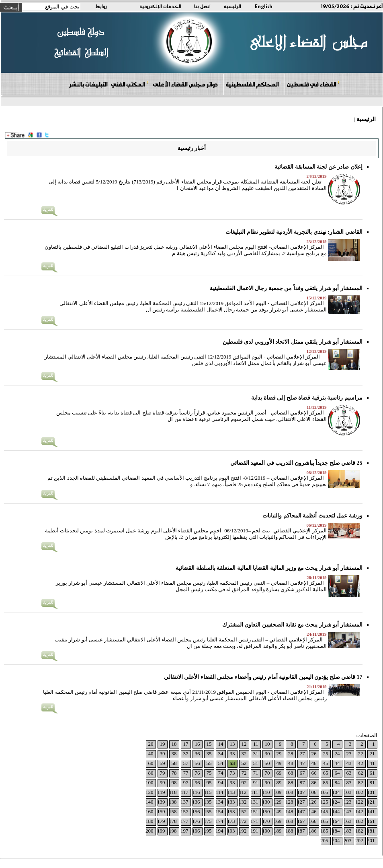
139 (161, 802)
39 (163, 754)
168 (289, 821)
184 (336, 831)
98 (174, 782)
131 (254, 802)
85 (326, 782)
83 (349, 782)
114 (219, 792)
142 (359, 811)
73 (232, 773)
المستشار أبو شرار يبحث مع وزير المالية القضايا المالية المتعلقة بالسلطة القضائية (269, 568)
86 (314, 782)
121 (371, 802)
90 (267, 782)
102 (359, 792)
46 (314, 763)
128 (289, 802)
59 (163, 763)
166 (313, 821)
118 (173, 792)
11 (256, 744)
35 (209, 754)
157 (184, 811)
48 (291, 763)
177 (184, 821)
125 (324, 802)
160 (150, 811)
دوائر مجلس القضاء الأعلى (187, 84)
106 (313, 792)
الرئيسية (232, 6)
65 (326, 773)
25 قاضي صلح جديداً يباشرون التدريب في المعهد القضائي (296, 463)
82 (361, 782)
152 (243, 811)
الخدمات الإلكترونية (160, 6)
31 (256, 754)
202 (359, 840)
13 (232, 744)
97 (186, 782)
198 (173, 831)
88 (291, 782)
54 (221, 763)
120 (150, 792)
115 (208, 792)
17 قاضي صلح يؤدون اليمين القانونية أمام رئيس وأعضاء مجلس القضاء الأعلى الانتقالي (263, 677)
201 (371, 840)
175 (208, 821)
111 (255, 792)
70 (267, 773)
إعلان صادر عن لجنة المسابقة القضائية (318, 167)
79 (163, 773)
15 (209, 744)
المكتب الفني (130, 84)
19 (163, 744)
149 (278, 811)
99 (163, 782)
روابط (101, 6)
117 (184, 792)
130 (266, 802)
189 (278, 831)
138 (173, 802)
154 (219, 811)
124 (336, 802)
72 (244, 773)
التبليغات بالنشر (88, 84)
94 (221, 782)
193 (231, 831)
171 (254, 821)
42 (361, 763)
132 (243, 802)
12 (244, 744)
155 (208, 811)
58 (174, 763)
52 (244, 763)
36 (198, 754)
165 (324, 821)
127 (301, 802)
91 (256, 782)
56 (198, 763)
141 (371, 811)
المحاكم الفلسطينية (254, 84)
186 (313, 831)
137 (184, 802)
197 (184, 831)
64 (337, 773)
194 (219, 831)
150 (266, 811)
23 (349, 754)
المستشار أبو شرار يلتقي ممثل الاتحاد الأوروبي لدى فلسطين (293, 342)
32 (244, 754)
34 (221, 754)
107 (301, 792)
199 (161, 831)
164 (336, 821)
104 (336, 792)
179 (161, 821)
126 (313, 802)
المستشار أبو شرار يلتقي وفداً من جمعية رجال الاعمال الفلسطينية (286, 288)
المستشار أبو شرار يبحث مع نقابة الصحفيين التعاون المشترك (292, 625)
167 (301, 821)
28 (291, 754)
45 (326, 763)
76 (198, 773)
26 (314, 754)
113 (231, 792)
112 (243, 792)
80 (151, 773)
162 (359, 821)
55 (209, 763)
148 (289, 811)
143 (348, 811)
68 (291, 773)
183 (348, 831)
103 (348, 792)
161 (371, 821)
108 (289, 792)
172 (243, 821)
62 (361, 773)
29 (279, 754)
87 (302, 782)
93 (232, 782)
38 (174, 754)
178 (173, 821)
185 (324, 831)
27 (302, 754)
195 (208, 831)
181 (371, 831)
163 (348, 821)
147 (301, 811)
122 (359, 802)
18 (174, 744)
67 (302, 773)
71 (256, 773)
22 (361, 754)
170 (266, 821)
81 (372, 782)
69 (279, 773)
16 (198, 744)
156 (196, 811)
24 (337, 754)
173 (231, 821)
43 (349, 763)
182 (359, 831)
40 (151, 754)
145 (324, 811)
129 (278, 802)
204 (336, 840)
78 (174, 773)
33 (232, 754)
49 (279, 763)
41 (372, 763)
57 (186, 763)
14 (221, 744)
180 (150, 821)
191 (254, 831)
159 (161, 811)
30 (267, 754)
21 (372, 754)
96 (198, 782)
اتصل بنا (202, 6)
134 (219, 802)
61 (372, 773)
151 (254, 811)
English (264, 6)
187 (301, 831)
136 (196, 802)
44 (337, 763)
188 (289, 831)
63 (349, 773)
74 (221, 773)
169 (278, 821)
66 (314, 773)
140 (150, 802)
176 (196, 821)
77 (186, 773)
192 (243, 831)
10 (267, 744)
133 (231, 802)
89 (279, 782)
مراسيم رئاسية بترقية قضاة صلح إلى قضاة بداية (307, 398)
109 (278, 792)
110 (266, 792)
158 (173, 811)
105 (324, 792)
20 (151, 744)
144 (336, 811)
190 (266, 831)
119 (161, 792)
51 (256, 763)
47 (302, 763)
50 (267, 763)
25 (326, 754)
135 (208, 802)
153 (231, 811)
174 (219, 821)
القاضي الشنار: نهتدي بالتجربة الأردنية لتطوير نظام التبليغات (294, 232)
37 (186, 754)
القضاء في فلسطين (313, 84)
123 (348, 802)
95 (209, 782)
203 (348, 840)
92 (244, 782)
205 (324, 840)
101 (371, 792)
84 (337, 782)
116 (196, 792)
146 (313, 811)
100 (150, 782)
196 (196, 831)
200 (150, 831)
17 (186, 744)
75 (209, 773)
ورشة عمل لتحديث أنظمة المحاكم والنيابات (312, 516)
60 (151, 763)
